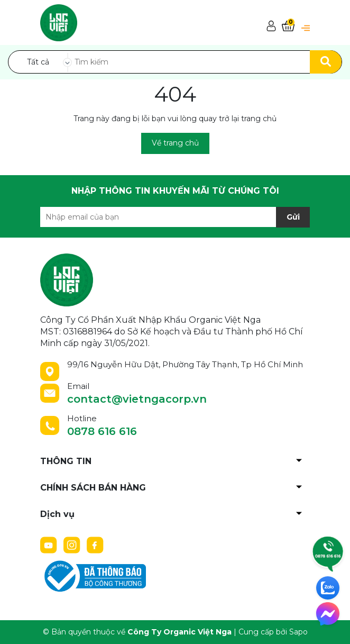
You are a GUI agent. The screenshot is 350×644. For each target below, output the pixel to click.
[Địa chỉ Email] (175, 217)
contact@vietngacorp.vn (137, 399)
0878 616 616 (102, 431)
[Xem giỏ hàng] (288, 27)
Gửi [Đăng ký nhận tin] (293, 217)
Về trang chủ (175, 143)
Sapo (298, 632)
